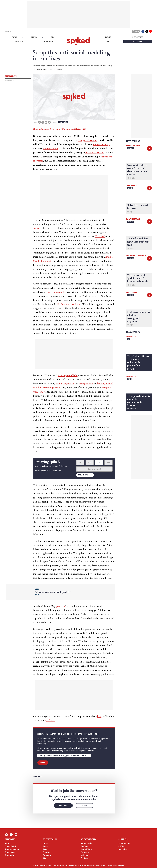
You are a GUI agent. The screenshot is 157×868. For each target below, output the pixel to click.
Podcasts (19, 42)
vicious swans (51, 149)
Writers (34, 37)
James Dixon (132, 185)
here (99, 717)
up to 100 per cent (95, 153)
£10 (90, 463)
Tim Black (84, 858)
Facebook (143, 31)
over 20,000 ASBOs (68, 375)
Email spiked (123, 849)
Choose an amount (94, 469)
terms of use (72, 865)
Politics (62, 122)
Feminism (46, 852)
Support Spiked (10, 846)
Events (108, 37)
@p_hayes (50, 721)
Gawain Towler (133, 219)
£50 (108, 463)
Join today (63, 805)
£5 (80, 463)
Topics (14, 37)
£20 (99, 463)
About (7, 843)
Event (130, 379)
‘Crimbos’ (100, 236)
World (130, 188)
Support (43, 763)
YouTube (151, 31)
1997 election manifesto (69, 304)
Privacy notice (10, 852)
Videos (54, 37)
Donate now (83, 475)
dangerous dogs (102, 144)
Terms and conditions (12, 849)
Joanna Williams (86, 849)
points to (60, 606)
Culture (131, 148)
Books (108, 42)
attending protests (52, 388)
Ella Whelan (85, 852)
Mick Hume (85, 855)
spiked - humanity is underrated (78, 41)
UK (67, 122)
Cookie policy (10, 855)
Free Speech (47, 855)
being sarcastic (86, 384)
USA (44, 858)
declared (37, 228)
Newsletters (138, 37)
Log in (135, 31)
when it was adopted (56, 292)
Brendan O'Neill (133, 146)
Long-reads (49, 42)
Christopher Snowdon (136, 256)
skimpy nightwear (65, 384)
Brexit (45, 849)
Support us (138, 42)
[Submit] (29, 31)
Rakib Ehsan (132, 292)
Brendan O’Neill (86, 843)
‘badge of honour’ (88, 140)
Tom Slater (131, 337)
